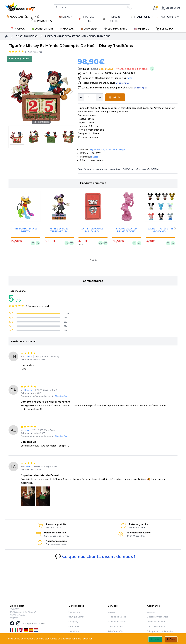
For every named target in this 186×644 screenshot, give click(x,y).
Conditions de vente (156, 622)
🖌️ (168, 17)
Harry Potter (74, 631)
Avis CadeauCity (116, 631)
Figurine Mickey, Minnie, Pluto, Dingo (108, 150)
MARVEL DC (89, 19)
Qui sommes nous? (156, 627)
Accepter (155, 639)
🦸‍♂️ (89, 19)
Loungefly (73, 622)
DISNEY (67, 17)
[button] (142, 29)
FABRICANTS (168, 17)
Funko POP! (74, 627)
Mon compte (74, 612)
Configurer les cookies (34, 623)
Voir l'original (61, 396)
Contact (151, 612)
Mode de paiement (117, 617)
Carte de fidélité (115, 627)
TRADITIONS (142, 17)
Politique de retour (117, 622)
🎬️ (115, 19)
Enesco (95, 157)
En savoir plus (123, 83)
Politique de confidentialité (160, 631)
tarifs (129, 78)
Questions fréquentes (157, 617)
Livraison (112, 612)
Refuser (171, 639)
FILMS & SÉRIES (115, 19)
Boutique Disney (76, 617)
